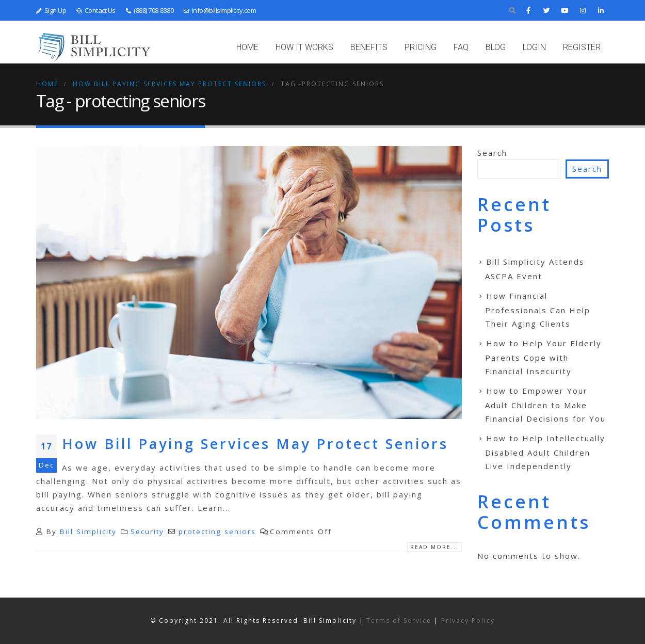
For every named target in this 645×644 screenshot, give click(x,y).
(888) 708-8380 (150, 10)
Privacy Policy (468, 621)
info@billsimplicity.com (220, 10)
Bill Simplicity (88, 532)
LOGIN (534, 47)
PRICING (421, 47)
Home (247, 47)
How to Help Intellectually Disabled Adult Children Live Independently (545, 452)
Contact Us (96, 10)
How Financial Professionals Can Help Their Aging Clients (538, 310)
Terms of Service (399, 621)
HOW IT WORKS (304, 47)
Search (492, 153)
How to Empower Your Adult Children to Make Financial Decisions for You (545, 405)
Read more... (434, 547)
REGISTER (582, 47)
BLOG (496, 47)
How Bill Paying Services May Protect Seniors (255, 444)
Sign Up (51, 10)
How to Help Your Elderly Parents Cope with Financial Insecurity (543, 357)
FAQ (461, 47)
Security (147, 532)
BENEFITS (369, 47)
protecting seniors (217, 532)
